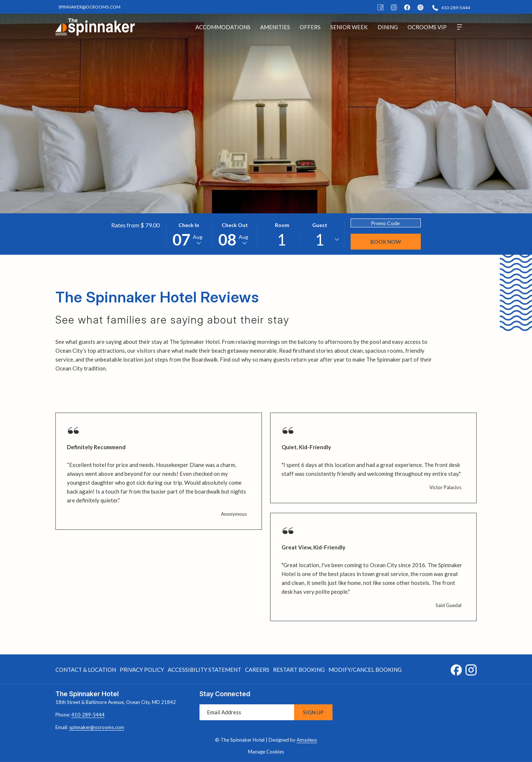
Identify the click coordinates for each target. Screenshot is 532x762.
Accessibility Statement (204, 670)
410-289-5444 (88, 715)
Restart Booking (299, 670)
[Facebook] (381, 7)
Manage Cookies (266, 752)
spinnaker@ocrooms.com (97, 727)
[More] (460, 27)
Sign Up (313, 712)
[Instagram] (394, 7)
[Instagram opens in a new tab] (471, 668)
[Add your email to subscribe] (247, 712)
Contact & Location (86, 670)
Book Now (386, 242)
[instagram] (420, 7)
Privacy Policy (142, 670)
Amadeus (307, 740)
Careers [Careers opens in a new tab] (257, 671)
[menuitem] (223, 27)
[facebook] (407, 7)
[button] (189, 234)
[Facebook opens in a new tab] (456, 668)
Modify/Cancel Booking (365, 670)
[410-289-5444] (451, 7)
